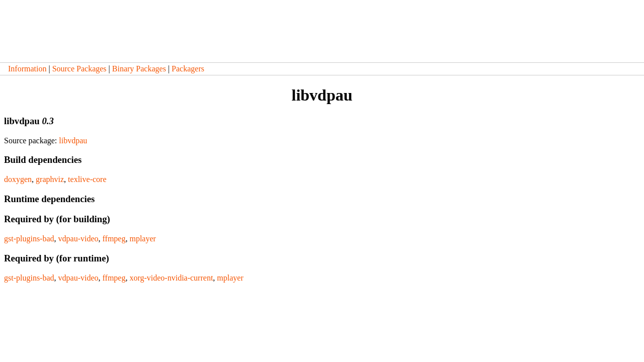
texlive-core (87, 179)
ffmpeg (114, 239)
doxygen (18, 179)
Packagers (188, 69)
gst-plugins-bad (29, 239)
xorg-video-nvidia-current (171, 278)
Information (27, 69)
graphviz (50, 179)
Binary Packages (139, 69)
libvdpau (73, 141)
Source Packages (79, 69)
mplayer (142, 239)
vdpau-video (78, 239)
